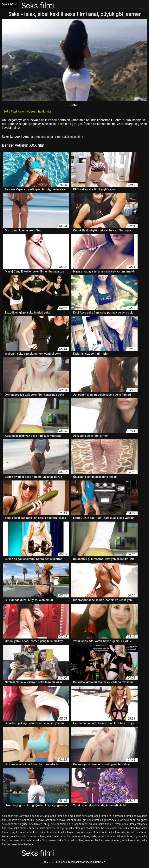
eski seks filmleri (18, 829)
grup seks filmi (71, 829)
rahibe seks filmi (37, 841)
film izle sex (54, 829)
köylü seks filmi (56, 837)
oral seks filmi (17, 841)
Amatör (29, 138)
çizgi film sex (108, 821)
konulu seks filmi (87, 833)
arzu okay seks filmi (119, 817)
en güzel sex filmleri (30, 825)
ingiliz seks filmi (22, 833)
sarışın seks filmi (59, 841)
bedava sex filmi (46, 821)
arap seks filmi (97, 817)
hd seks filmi (109, 829)
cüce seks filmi (126, 821)
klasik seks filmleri (64, 833)
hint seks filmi (126, 829)
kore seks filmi (36, 837)
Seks (14, 14)
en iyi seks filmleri (55, 825)
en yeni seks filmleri (101, 825)
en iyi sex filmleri (77, 825)
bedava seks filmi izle (22, 821)
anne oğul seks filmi (75, 817)
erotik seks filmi (124, 825)
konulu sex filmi (137, 833)
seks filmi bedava (23, 845)
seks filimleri (113, 841)
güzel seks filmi (91, 829)
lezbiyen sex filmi (101, 837)
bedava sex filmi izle (69, 821)
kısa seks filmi (42, 833)
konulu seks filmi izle (112, 833)
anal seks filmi (53, 817)
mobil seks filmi (123, 837)
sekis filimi (77, 841)
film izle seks (37, 829)
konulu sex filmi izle (14, 837)
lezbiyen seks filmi (78, 837)
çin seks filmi (91, 821)
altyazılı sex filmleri (32, 817)
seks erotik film (94, 841)
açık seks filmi (10, 817)
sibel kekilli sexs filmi (71, 138)
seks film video (131, 841)
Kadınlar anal (45, 138)
